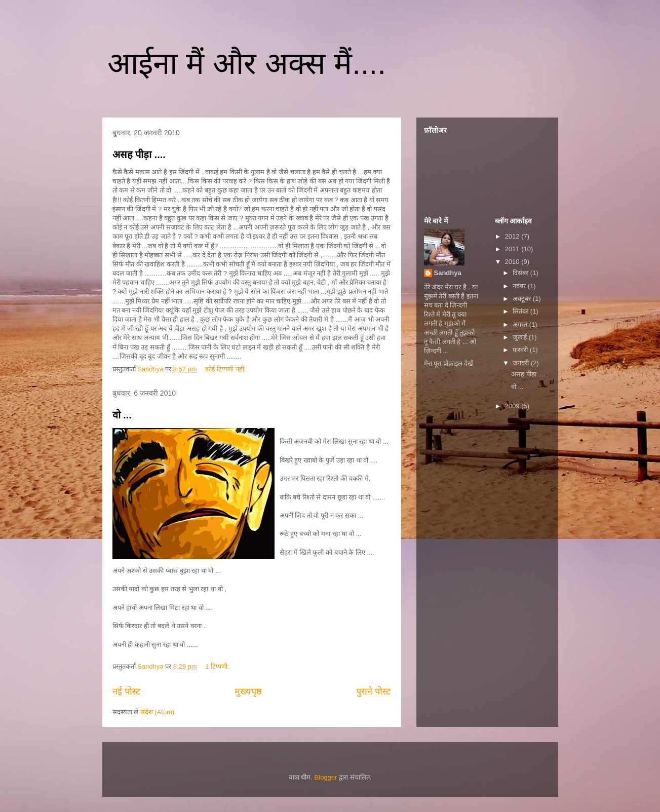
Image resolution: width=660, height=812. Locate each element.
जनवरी (522, 363)
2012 (513, 236)
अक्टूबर (523, 299)
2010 (513, 262)
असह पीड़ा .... (139, 154)
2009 (513, 406)
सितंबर (521, 311)
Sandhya (448, 273)
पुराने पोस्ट (373, 691)
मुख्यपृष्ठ (248, 691)
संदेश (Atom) (158, 712)
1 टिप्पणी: (218, 666)
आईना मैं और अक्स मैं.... (247, 64)
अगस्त (521, 324)
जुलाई (521, 337)
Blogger (326, 777)
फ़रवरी (521, 350)
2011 (513, 249)
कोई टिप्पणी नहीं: (226, 369)
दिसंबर (521, 273)
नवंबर (520, 286)
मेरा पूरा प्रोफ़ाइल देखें (449, 363)
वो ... (122, 415)
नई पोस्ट (126, 691)
